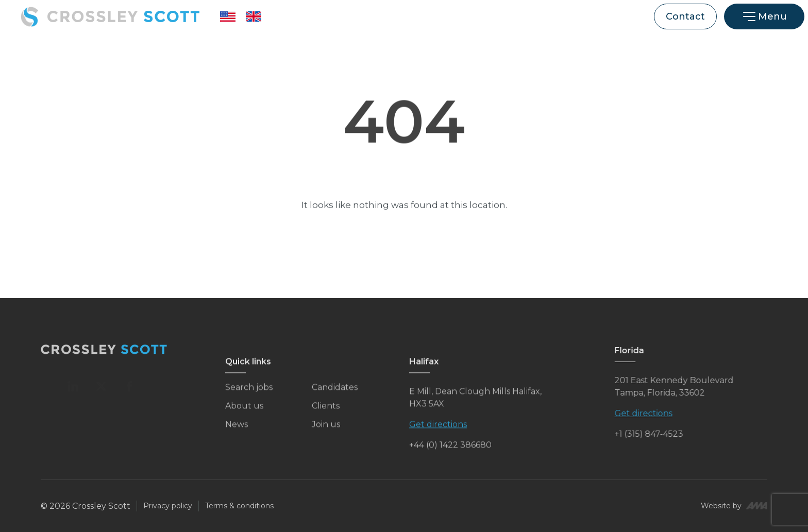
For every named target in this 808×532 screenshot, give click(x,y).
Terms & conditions (239, 506)
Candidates (335, 393)
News (237, 430)
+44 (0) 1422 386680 (450, 450)
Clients (326, 411)
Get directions (438, 430)
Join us (326, 430)
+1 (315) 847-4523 (660, 434)
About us (244, 411)
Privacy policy (168, 506)
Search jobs (249, 393)
